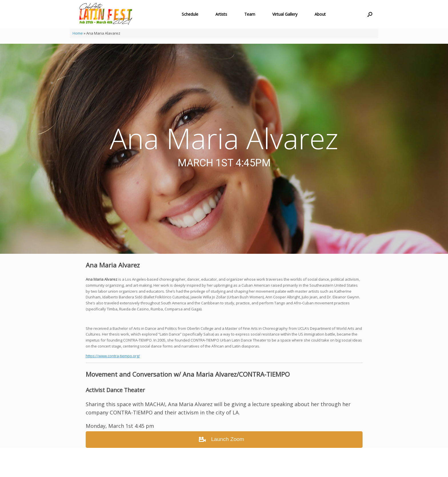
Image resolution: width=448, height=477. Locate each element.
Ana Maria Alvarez (224, 138)
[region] (224, 149)
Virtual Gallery (285, 14)
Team (250, 14)
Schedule (190, 14)
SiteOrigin (220, 466)
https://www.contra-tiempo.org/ (113, 356)
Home (78, 33)
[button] (370, 14)
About (320, 14)
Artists (221, 14)
